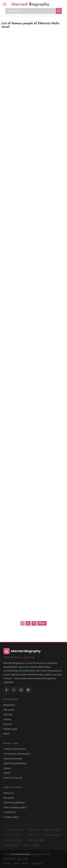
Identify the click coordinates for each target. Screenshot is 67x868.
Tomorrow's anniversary (17, 754)
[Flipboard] (28, 690)
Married (30, 5)
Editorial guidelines (14, 803)
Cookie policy (11, 817)
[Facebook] (6, 690)
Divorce (8, 724)
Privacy (7, 864)
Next (42, 623)
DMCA (25, 864)
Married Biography (21, 854)
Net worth (9, 710)
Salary (7, 768)
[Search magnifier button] (59, 11)
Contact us (10, 812)
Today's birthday (13, 759)
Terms (17, 864)
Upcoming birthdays (15, 763)
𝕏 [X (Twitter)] (14, 690)
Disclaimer (36, 864)
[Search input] (31, 11)
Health (7, 773)
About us (9, 793)
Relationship (10, 729)
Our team (9, 798)
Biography (9, 705)
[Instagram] (21, 690)
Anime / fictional (13, 778)
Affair (6, 734)
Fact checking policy (15, 807)
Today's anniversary (15, 749)
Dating (7, 719)
